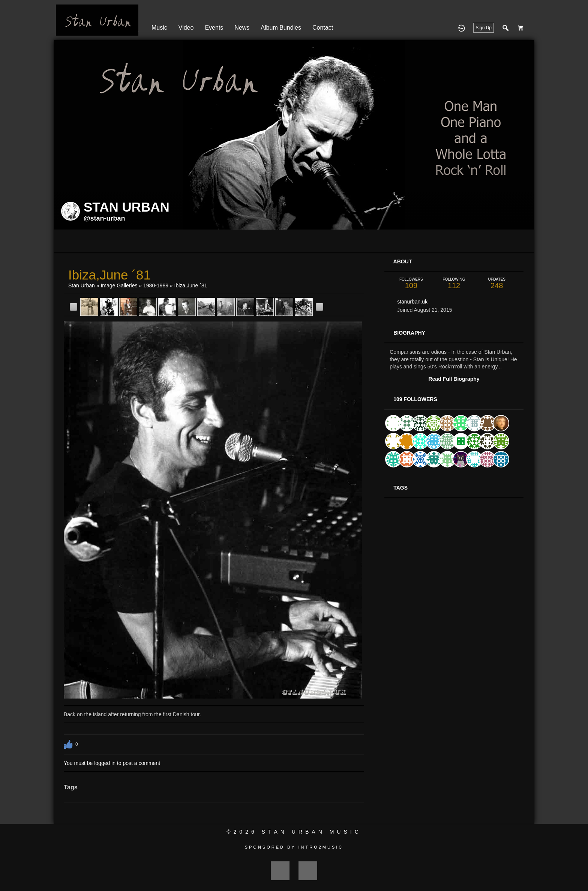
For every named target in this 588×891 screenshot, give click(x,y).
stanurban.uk (412, 302)
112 (454, 283)
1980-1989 (156, 285)
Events (214, 28)
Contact (323, 28)
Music (159, 28)
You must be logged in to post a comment (112, 763)
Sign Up (484, 28)
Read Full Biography (454, 379)
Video (186, 28)
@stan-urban (104, 218)
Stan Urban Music (312, 832)
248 (497, 283)
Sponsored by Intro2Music (294, 847)
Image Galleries (119, 285)
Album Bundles (281, 28)
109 (411, 283)
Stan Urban (82, 285)
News (242, 28)
